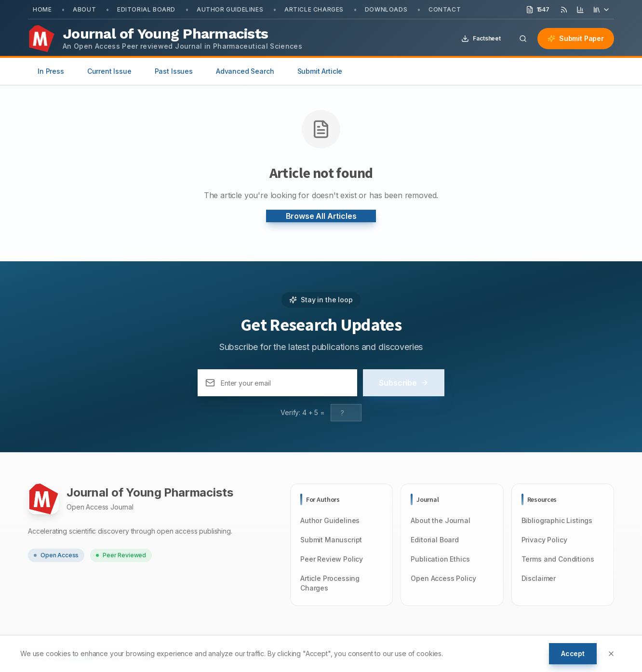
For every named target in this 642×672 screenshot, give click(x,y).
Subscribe (404, 383)
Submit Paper (576, 38)
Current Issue (109, 71)
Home (42, 9)
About (84, 9)
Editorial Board (146, 9)
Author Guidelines (230, 9)
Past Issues (174, 71)
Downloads (386, 9)
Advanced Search (245, 71)
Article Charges (314, 9)
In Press (51, 71)
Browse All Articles (321, 216)
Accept (573, 653)
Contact (445, 9)
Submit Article (320, 71)
